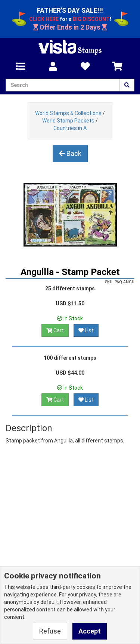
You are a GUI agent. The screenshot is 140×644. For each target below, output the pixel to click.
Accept (90, 631)
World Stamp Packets (68, 121)
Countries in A (70, 128)
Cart (55, 330)
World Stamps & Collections (68, 113)
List (86, 330)
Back (70, 153)
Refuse (50, 631)
